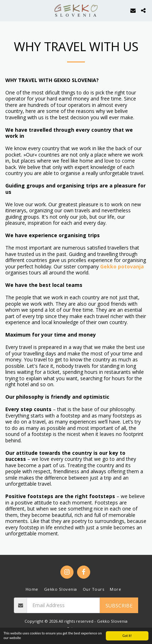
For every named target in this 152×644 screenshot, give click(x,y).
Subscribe (119, 605)
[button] (8, 10)
